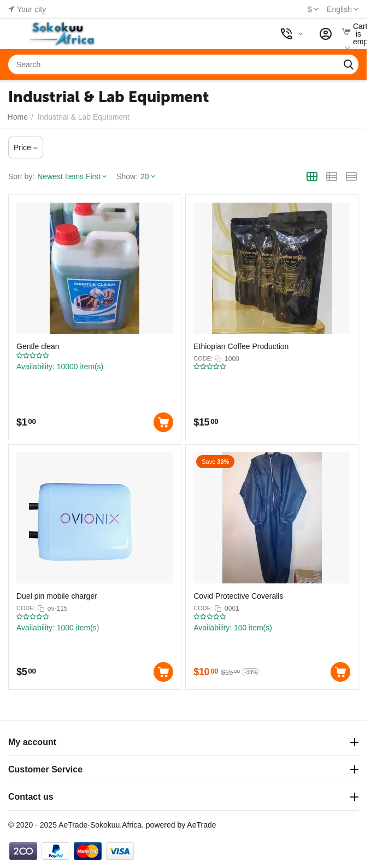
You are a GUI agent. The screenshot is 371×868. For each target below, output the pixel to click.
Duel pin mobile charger (57, 596)
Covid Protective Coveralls (238, 596)
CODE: (203, 358)
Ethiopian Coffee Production (241, 346)
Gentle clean (38, 346)
